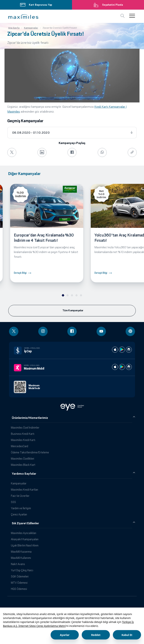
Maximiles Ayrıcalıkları (24, 533)
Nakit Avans (18, 564)
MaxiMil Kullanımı (21, 558)
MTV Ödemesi (19, 583)
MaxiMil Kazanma (21, 552)
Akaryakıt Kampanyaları (25, 539)
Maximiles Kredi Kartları (24, 490)
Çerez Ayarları (19, 514)
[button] (23, 17)
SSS (13, 502)
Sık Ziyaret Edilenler (25, 523)
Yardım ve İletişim (21, 508)
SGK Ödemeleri (20, 576)
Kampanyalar (19, 483)
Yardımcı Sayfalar (24, 474)
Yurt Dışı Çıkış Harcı (22, 570)
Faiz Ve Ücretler (20, 496)
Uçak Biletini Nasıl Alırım (25, 545)
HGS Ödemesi (19, 589)
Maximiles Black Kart (23, 465)
